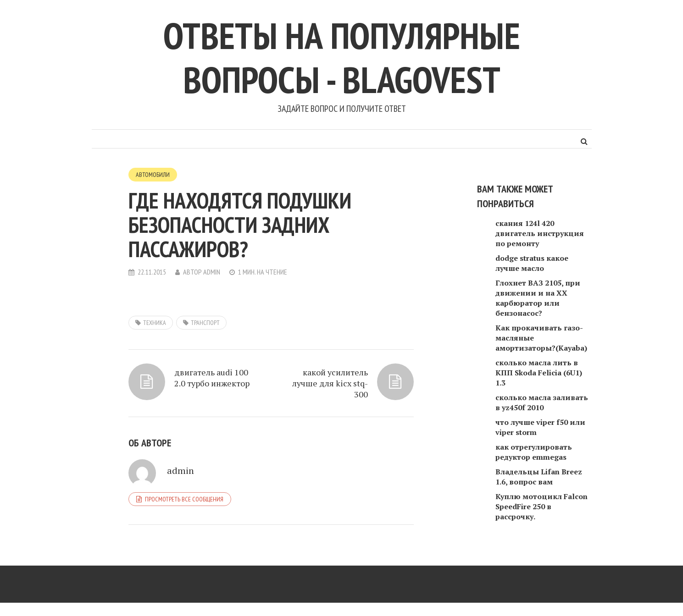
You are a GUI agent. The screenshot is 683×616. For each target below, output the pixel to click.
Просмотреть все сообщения (184, 499)
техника (155, 323)
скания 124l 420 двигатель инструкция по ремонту (540, 233)
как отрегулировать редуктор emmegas (534, 452)
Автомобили (153, 175)
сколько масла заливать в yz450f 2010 (542, 402)
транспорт (205, 323)
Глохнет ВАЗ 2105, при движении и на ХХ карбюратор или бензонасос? (538, 298)
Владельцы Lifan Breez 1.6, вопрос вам (539, 477)
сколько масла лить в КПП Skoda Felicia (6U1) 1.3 (539, 373)
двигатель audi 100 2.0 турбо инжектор (212, 378)
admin (212, 272)
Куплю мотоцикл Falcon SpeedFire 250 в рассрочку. (541, 506)
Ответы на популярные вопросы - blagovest (342, 58)
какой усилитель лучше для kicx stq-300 (330, 383)
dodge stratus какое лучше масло (532, 263)
